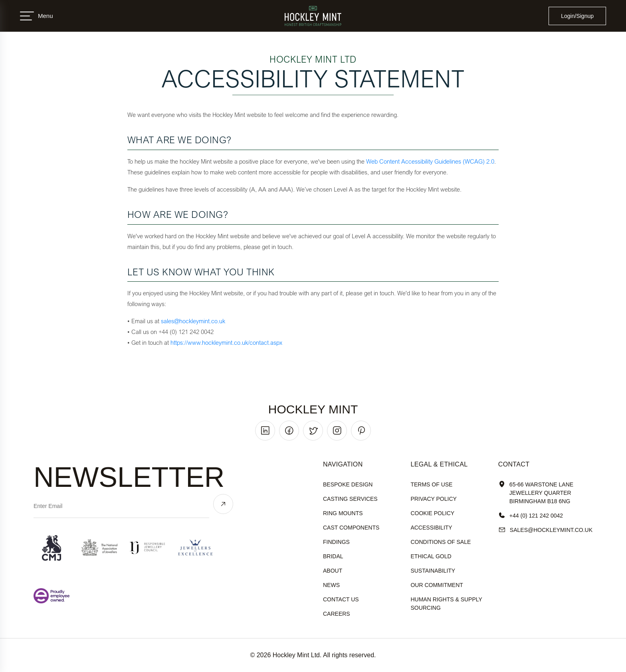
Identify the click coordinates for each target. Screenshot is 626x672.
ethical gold (431, 556)
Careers (337, 614)
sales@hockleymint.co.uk (193, 321)
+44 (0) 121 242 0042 (531, 516)
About (333, 571)
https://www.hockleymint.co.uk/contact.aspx (226, 342)
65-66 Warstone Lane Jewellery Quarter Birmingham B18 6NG (536, 493)
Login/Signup (577, 16)
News (331, 585)
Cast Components (351, 528)
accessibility (431, 528)
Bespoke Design (348, 484)
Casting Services (350, 499)
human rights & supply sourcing (446, 604)
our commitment (437, 585)
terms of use (431, 484)
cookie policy (432, 513)
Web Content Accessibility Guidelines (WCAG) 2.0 (430, 161)
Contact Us (341, 599)
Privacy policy (433, 499)
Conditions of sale (441, 542)
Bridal (333, 556)
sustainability (433, 571)
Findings (336, 542)
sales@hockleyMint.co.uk (545, 530)
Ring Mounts (343, 513)
